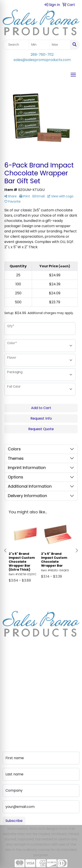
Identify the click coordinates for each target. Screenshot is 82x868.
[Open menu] (73, 75)
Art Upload (12, 704)
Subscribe (14, 821)
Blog (6, 682)
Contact (10, 698)
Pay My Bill (11, 716)
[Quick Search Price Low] (39, 45)
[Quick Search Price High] (60, 45)
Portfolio (10, 722)
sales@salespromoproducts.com (42, 60)
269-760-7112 (42, 55)
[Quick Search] (16, 45)
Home (8, 669)
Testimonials (13, 688)
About (8, 676)
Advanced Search (18, 710)
